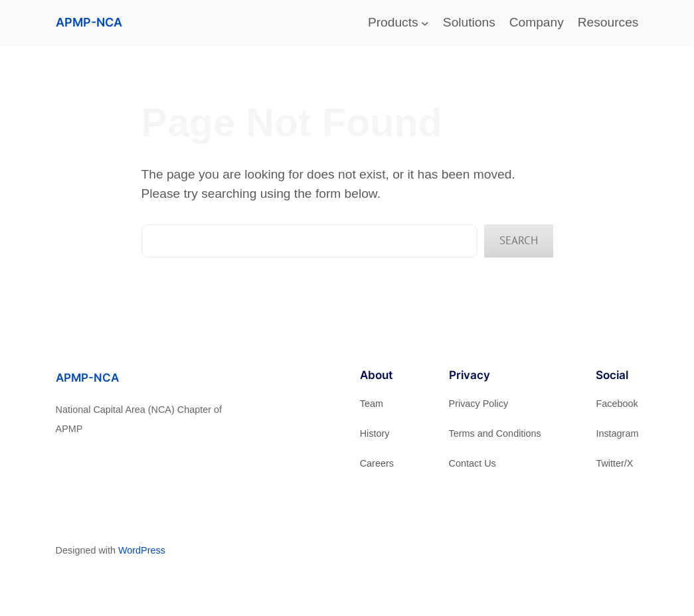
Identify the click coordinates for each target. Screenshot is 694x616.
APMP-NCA (89, 22)
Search (519, 240)
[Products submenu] (425, 23)
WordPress (142, 550)
